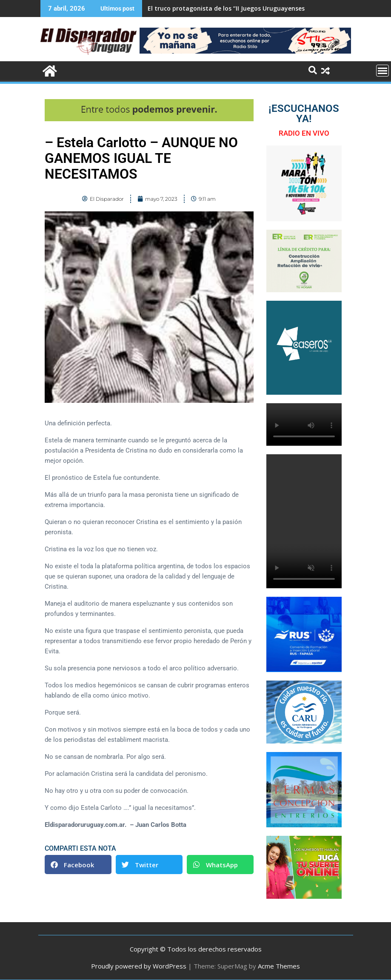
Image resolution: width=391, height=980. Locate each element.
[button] (78, 865)
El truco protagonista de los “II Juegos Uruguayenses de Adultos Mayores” (258, 8)
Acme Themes (279, 966)
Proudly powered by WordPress (139, 966)
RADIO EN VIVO (304, 133)
